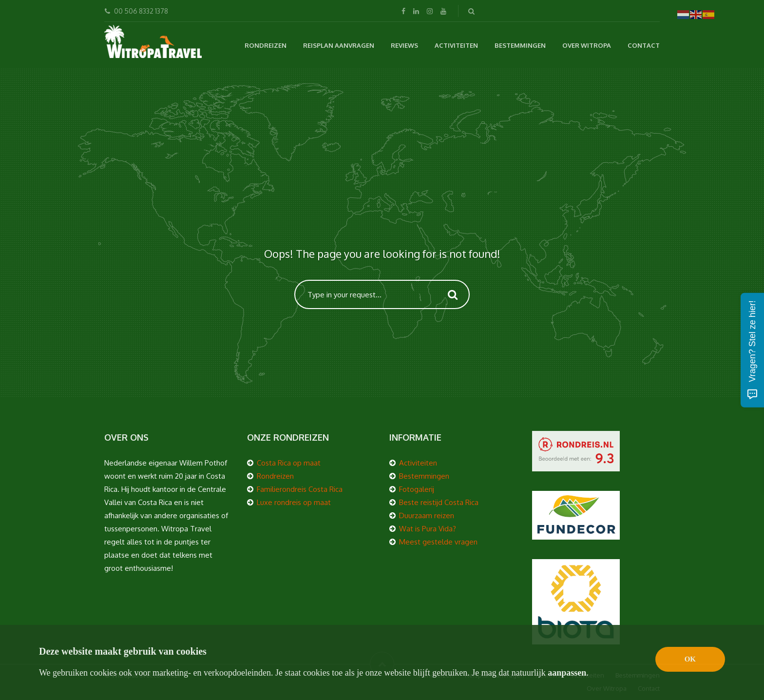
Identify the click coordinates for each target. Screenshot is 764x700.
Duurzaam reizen (427, 515)
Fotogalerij (417, 489)
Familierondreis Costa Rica (300, 489)
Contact (644, 45)
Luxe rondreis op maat (294, 502)
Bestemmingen (520, 45)
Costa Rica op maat (289, 463)
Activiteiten (456, 45)
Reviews (404, 45)
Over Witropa (587, 45)
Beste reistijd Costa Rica (439, 502)
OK (690, 659)
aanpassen (567, 673)
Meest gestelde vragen (438, 542)
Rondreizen (266, 45)
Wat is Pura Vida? (428, 529)
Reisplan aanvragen (339, 45)
